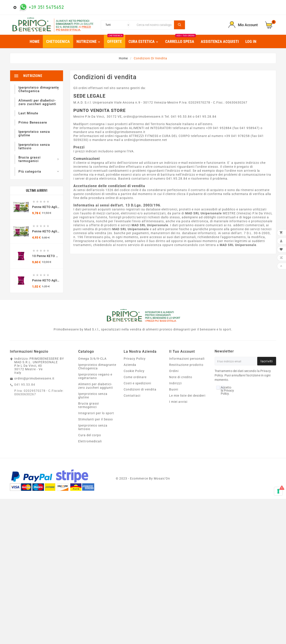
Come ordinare (135, 377)
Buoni (174, 389)
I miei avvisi (178, 402)
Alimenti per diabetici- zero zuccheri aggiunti (96, 386)
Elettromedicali (90, 441)
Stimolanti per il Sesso (96, 419)
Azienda (130, 365)
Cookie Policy (134, 371)
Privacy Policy (135, 359)
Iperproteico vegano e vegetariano (95, 376)
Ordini (174, 371)
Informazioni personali (187, 359)
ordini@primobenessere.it (34, 378)
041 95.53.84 (25, 385)
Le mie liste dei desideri (187, 396)
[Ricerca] (154, 25)
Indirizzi (175, 383)
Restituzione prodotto (186, 365)
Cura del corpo (90, 435)
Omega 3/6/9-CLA (92, 359)
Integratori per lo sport (96, 413)
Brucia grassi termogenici (89, 405)
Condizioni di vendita (140, 389)
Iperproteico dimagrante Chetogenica (97, 367)
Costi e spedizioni (137, 383)
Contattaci (132, 396)
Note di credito (181, 377)
